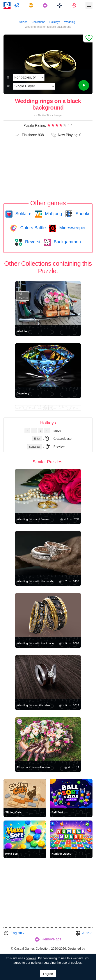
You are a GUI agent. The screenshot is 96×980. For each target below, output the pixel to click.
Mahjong (53, 214)
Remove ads (52, 939)
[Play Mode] (34, 86)
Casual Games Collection (32, 949)
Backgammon (67, 242)
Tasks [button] (31, 5)
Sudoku (82, 214)
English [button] (16, 933)
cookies (31, 958)
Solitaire (23, 214)
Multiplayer (17, 5)
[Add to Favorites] (88, 38)
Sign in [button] (74, 5)
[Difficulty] (29, 77)
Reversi (32, 242)
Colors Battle (32, 228)
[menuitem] (17, 5)
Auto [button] (86, 933)
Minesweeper (72, 228)
